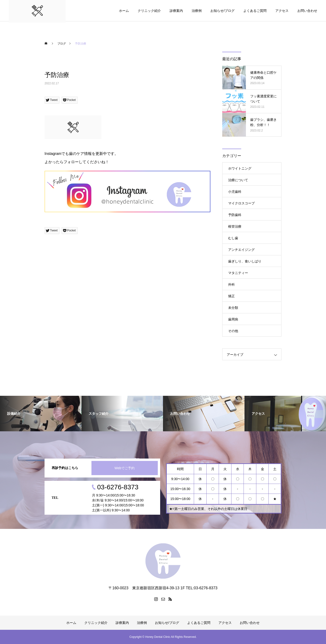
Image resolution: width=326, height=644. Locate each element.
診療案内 (176, 11)
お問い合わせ (307, 11)
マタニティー (238, 273)
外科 (231, 284)
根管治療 (235, 226)
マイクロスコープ (241, 203)
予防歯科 (235, 215)
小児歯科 (235, 192)
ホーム (124, 11)
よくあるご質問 (255, 11)
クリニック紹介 (149, 11)
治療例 (197, 11)
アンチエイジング (241, 250)
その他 (233, 331)
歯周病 (233, 319)
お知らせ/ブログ (222, 11)
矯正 (231, 296)
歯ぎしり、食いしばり (245, 261)
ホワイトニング (240, 168)
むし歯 (233, 238)
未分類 (233, 308)
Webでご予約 (125, 468)
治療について (238, 180)
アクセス (282, 11)
